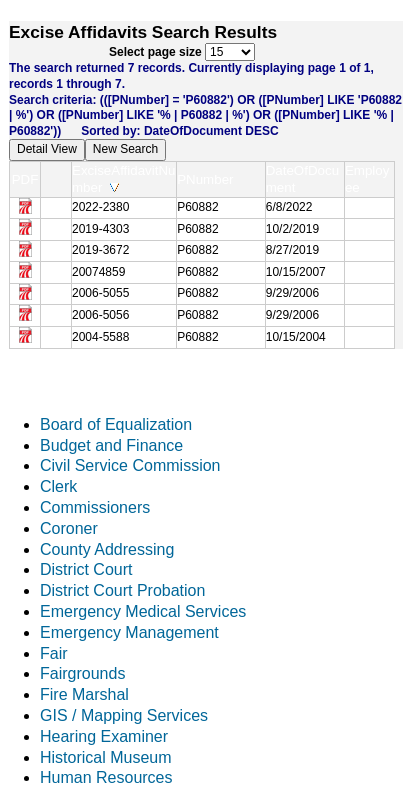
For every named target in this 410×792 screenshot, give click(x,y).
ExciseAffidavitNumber (123, 179)
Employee (367, 179)
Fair (54, 653)
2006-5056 (100, 315)
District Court (86, 569)
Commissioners (95, 507)
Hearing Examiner (104, 736)
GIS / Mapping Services (124, 715)
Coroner (69, 528)
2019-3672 (100, 250)
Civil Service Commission (130, 465)
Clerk (58, 486)
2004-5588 (100, 337)
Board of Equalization (116, 424)
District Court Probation (122, 590)
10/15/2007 (296, 272)
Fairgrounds (82, 673)
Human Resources (106, 777)
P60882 (197, 207)
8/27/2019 (292, 250)
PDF (25, 179)
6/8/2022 (289, 207)
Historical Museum (106, 757)
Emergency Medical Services (143, 611)
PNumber (209, 179)
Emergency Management (129, 632)
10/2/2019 (292, 229)
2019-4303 (100, 229)
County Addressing (107, 549)
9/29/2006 (292, 293)
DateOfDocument (302, 179)
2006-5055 (100, 293)
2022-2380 (100, 207)
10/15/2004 (296, 337)
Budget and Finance (111, 445)
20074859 (98, 272)
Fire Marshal (84, 694)
